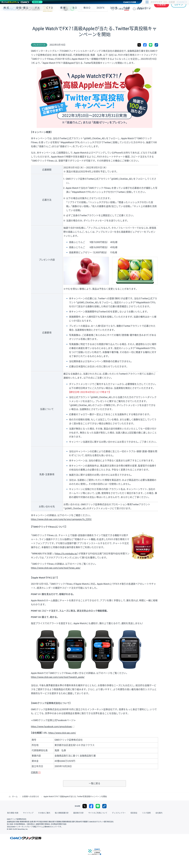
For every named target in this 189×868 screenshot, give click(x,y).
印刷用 (34, 772)
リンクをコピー (156, 45)
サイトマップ (27, 813)
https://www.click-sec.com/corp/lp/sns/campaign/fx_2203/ (61, 519)
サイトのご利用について (95, 813)
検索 (81, 9)
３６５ (114, 17)
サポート (144, 9)
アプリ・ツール (165, 17)
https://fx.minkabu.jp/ (66, 554)
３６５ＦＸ (100, 17)
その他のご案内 (43, 813)
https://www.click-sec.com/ (62, 733)
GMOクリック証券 (28, 9)
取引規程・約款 (12, 813)
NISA (183, 17)
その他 (127, 17)
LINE (72, 9)
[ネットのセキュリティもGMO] (22, 2)
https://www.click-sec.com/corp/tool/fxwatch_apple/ (58, 677)
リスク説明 (143, 813)
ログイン (179, 9)
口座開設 (162, 9)
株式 (7, 17)
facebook (145, 45)
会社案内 (155, 813)
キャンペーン (144, 17)
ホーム (15, 796)
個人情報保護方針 (60, 813)
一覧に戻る (94, 783)
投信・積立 (22, 17)
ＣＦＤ (50, 17)
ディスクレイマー (116, 813)
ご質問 (122, 9)
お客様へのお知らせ (31, 796)
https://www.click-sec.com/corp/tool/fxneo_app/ (56, 568)
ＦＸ (37, 17)
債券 (63, 17)
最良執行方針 (76, 813)
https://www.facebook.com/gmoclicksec (51, 727)
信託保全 (131, 813)
